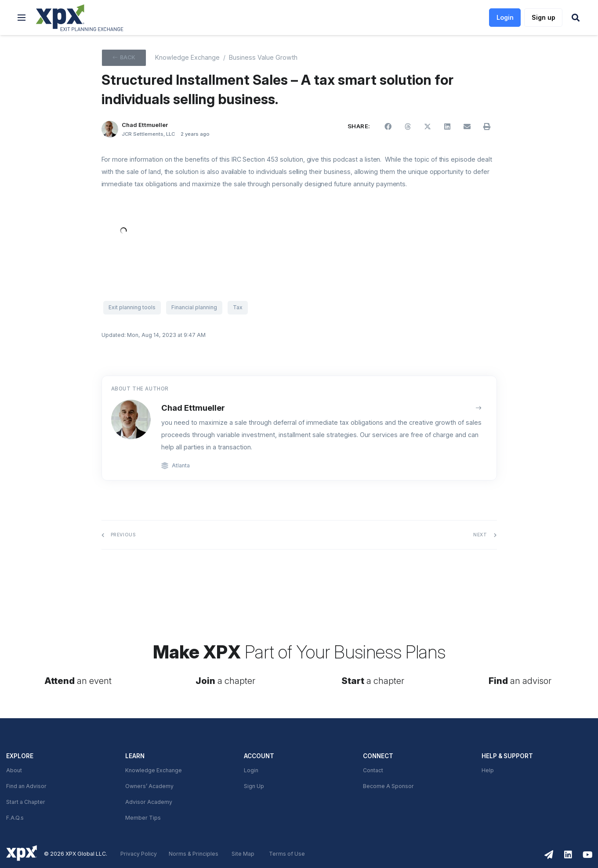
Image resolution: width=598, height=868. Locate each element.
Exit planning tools (132, 307)
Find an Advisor (26, 786)
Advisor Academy (149, 802)
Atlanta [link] (181, 466)
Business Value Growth (263, 58)
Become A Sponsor (388, 786)
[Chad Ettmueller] (110, 129)
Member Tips (143, 818)
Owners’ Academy (149, 786)
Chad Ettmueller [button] (145, 125)
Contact (373, 770)
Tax (238, 307)
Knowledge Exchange (154, 770)
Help (488, 770)
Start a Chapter (26, 802)
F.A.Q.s (15, 818)
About (14, 770)
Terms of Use (287, 854)
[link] (80, 18)
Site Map (243, 854)
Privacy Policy (139, 854)
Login (251, 770)
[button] (22, 18)
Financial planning (194, 307)
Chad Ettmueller (193, 408)
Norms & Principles (194, 854)
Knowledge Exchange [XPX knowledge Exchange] (187, 58)
